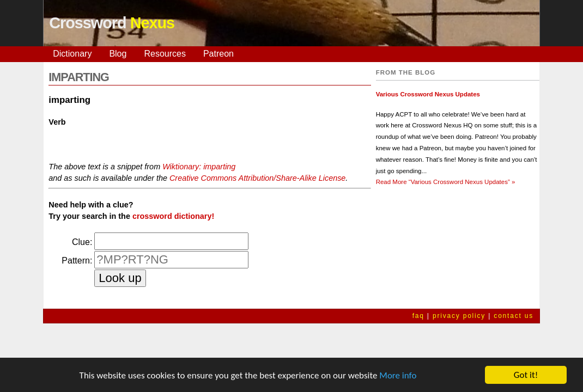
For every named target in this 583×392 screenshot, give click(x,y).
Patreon (218, 54)
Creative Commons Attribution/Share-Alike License (257, 178)
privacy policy (459, 316)
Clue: (82, 242)
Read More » (446, 182)
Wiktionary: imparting (199, 167)
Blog (118, 54)
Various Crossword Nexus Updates (428, 94)
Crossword (112, 23)
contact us (514, 316)
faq (418, 316)
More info (398, 376)
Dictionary (72, 54)
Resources (165, 54)
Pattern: (77, 261)
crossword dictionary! (173, 216)
